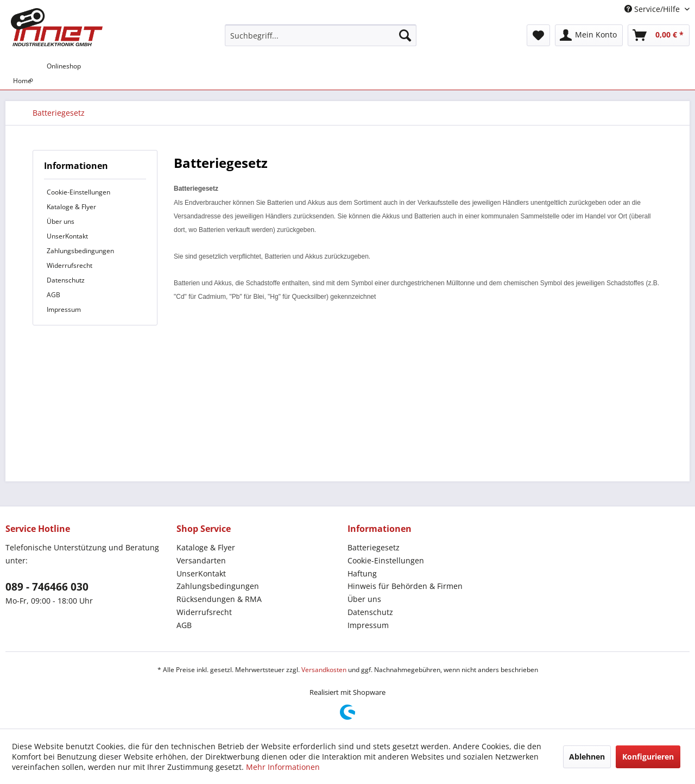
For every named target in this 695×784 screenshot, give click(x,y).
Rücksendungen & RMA (219, 599)
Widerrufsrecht (69, 265)
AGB (53, 295)
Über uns (61, 221)
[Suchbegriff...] (321, 35)
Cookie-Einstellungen (78, 192)
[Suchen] (405, 35)
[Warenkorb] (659, 35)
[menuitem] (321, 35)
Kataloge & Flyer (71, 207)
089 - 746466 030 (47, 587)
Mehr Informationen (283, 767)
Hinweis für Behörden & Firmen (405, 586)
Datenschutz (66, 280)
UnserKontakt (67, 236)
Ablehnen (587, 757)
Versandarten (201, 560)
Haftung (362, 573)
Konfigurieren (648, 757)
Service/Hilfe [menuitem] (653, 9)
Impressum (64, 309)
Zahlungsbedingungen (80, 251)
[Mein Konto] (589, 35)
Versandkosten (324, 670)
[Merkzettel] (538, 35)
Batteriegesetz (374, 547)
